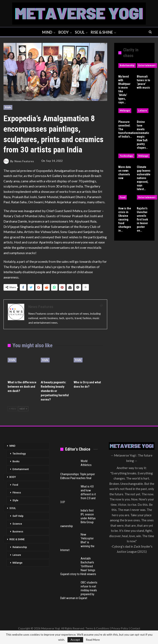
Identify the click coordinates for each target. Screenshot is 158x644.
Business (18, 532)
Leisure (143, 110)
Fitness (17, 493)
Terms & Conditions (97, 628)
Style (8, 107)
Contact (135, 628)
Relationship (127, 65)
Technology (126, 156)
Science (17, 524)
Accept (75, 640)
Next (23, 409)
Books (16, 461)
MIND (46, 32)
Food (123, 197)
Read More (93, 640)
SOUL (80, 32)
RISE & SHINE (103, 32)
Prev (13, 409)
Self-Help (18, 516)
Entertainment (147, 65)
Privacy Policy (120, 628)
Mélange (125, 110)
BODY (63, 32)
